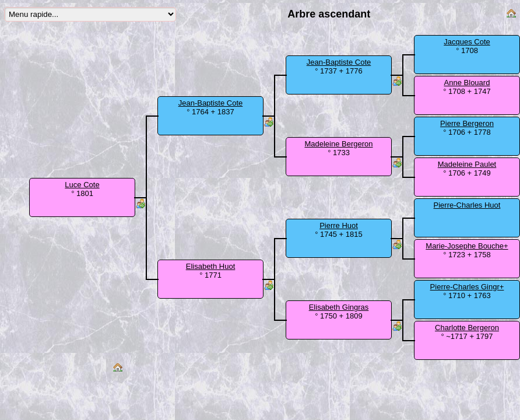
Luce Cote (82, 185)
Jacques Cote (467, 42)
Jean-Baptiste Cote (211, 103)
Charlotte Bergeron (467, 328)
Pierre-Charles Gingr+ (467, 287)
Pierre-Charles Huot (467, 205)
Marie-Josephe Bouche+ (467, 246)
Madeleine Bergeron (338, 144)
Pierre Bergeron (467, 123)
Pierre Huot (339, 225)
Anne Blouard (467, 83)
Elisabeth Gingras (339, 307)
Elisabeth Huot (211, 266)
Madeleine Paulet (467, 164)
